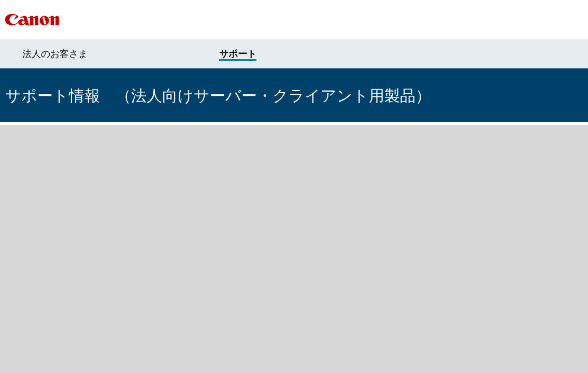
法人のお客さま (55, 54)
